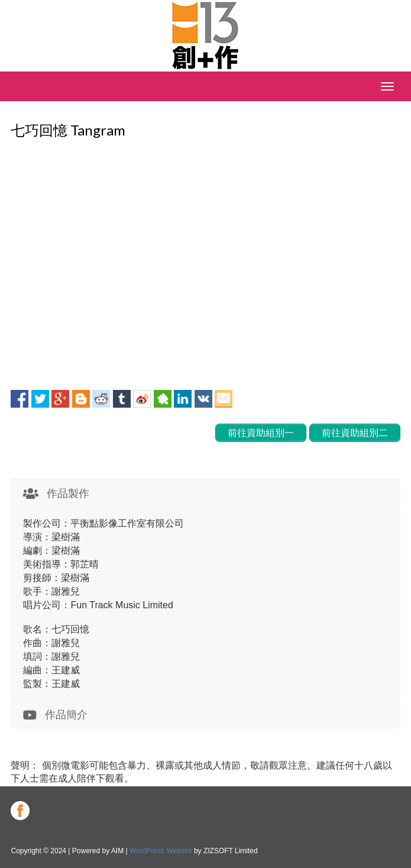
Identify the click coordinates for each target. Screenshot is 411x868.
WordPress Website (161, 851)
